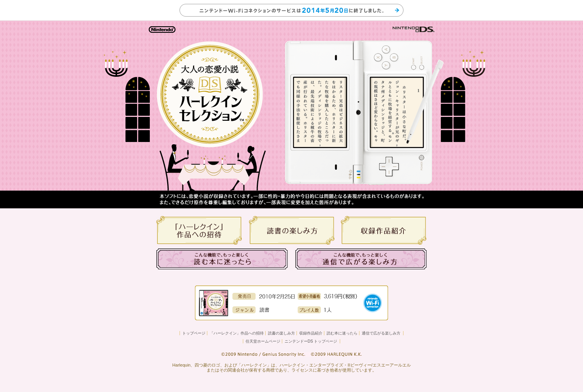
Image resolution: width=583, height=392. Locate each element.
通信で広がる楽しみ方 (381, 333)
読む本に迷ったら (342, 333)
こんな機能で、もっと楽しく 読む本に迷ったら (222, 259)
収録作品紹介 (384, 230)
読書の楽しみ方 (291, 230)
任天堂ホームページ (263, 341)
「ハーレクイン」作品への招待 (237, 333)
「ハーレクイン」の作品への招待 (199, 230)
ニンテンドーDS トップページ (311, 341)
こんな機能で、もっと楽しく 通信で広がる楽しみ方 (361, 259)
